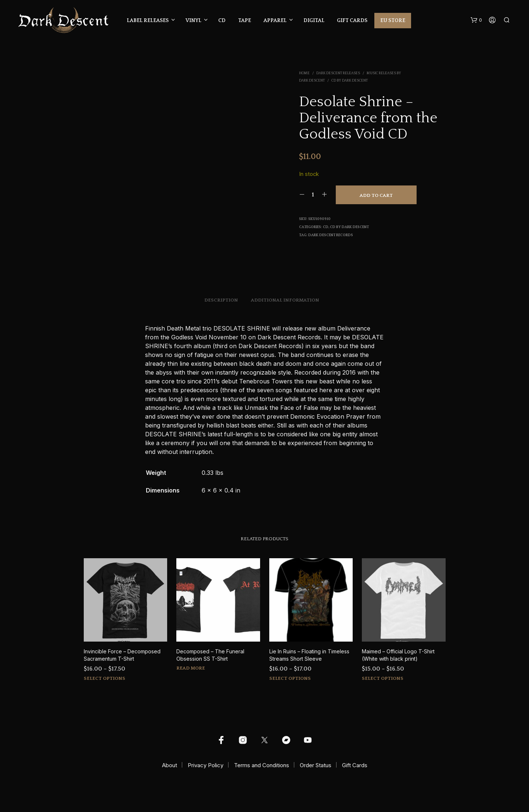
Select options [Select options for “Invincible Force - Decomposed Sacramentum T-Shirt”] (105, 678)
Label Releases (148, 21)
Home (304, 73)
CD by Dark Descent (350, 81)
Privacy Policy (206, 765)
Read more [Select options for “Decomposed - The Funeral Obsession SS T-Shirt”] (191, 668)
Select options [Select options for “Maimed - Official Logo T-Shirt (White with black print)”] (383, 678)
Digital (314, 21)
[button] (476, 20)
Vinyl (193, 21)
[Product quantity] (313, 195)
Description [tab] (221, 300)
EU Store (393, 21)
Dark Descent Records (331, 235)
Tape (244, 21)
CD (222, 21)
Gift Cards (352, 21)
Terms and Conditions (262, 765)
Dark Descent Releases (338, 73)
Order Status (316, 765)
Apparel (275, 21)
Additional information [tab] (285, 300)
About (170, 765)
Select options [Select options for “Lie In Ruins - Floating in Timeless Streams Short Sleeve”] (290, 678)
